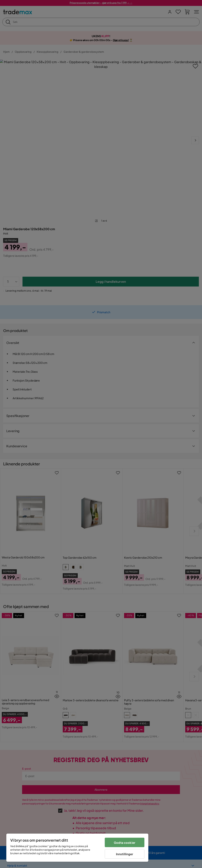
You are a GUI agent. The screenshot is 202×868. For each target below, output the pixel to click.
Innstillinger (125, 854)
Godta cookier (125, 843)
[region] (77, 848)
